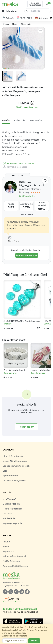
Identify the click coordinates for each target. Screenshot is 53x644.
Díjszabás (7, 514)
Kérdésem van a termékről (18, 164)
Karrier (6, 547)
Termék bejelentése (15, 167)
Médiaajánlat (9, 519)
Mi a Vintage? (10, 499)
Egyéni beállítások (15, 641)
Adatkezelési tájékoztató (15, 566)
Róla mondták (27, 215)
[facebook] (5, 592)
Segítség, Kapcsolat (13, 523)
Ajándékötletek (11, 476)
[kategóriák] (10, 11)
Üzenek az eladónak (27, 256)
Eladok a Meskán (11, 504)
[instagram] (11, 592)
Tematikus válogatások (14, 481)
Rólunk (6, 542)
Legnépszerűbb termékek (16, 466)
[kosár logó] (47, 4)
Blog (5, 471)
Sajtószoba (8, 552)
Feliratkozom (27, 427)
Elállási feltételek (11, 561)
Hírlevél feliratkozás (13, 456)
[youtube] (22, 592)
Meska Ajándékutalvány (15, 461)
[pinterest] (16, 592)
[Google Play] (12, 621)
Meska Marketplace (13, 509)
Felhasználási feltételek (15, 556)
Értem (34, 641)
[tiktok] (27, 592)
